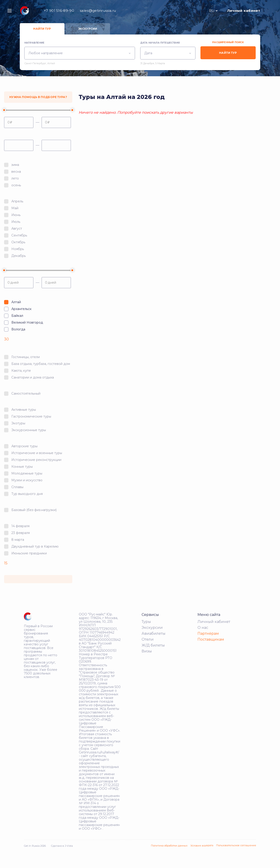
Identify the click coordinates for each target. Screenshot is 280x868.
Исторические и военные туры (37, 453)
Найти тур (42, 29)
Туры (146, 622)
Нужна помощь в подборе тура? (38, 97)
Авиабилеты (154, 633)
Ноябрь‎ (18, 249)
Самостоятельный (26, 393)
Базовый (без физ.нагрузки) (34, 510)
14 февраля (20, 526)
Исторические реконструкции (36, 460)
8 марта (18, 540)
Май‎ (15, 208)
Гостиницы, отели (26, 357)
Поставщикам (211, 639)
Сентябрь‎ (19, 235)
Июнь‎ (16, 215)
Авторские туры (24, 446)
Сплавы (17, 487)
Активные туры (24, 410)
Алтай (16, 302)
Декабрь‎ (19, 256)
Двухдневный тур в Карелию (35, 546)
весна (16, 172)
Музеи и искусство (27, 480)
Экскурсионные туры (29, 430)
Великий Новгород (27, 322)
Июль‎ (16, 222)
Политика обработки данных (169, 846)
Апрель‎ (17, 201)
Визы (147, 651)
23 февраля (21, 533)
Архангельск (21, 309)
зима (15, 165)
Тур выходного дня (27, 494)
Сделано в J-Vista (62, 846)
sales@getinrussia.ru (98, 11)
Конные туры (22, 467)
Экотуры (18, 423)
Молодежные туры (27, 473)
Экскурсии (88, 29)
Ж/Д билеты (153, 645)
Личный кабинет (244, 11)
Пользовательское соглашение (236, 845)
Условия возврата (202, 845)
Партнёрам (208, 633)
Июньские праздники (29, 553)
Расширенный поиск (228, 42)
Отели (148, 639)
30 (6, 339)
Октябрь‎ (18, 242)
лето (15, 178)
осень (16, 185)
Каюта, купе (21, 371)
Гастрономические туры (31, 416)
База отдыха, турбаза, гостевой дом (41, 364)
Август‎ (17, 229)
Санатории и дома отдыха (33, 377)
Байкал (17, 316)
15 (6, 563)
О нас (203, 628)
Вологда (18, 329)
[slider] (4, 110)
